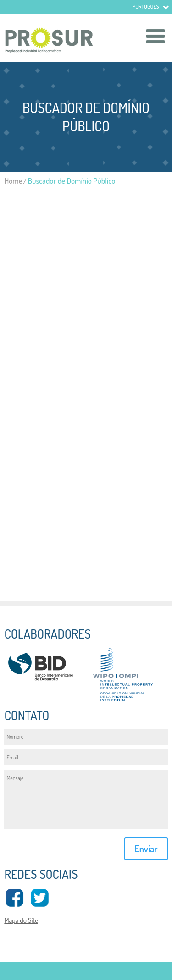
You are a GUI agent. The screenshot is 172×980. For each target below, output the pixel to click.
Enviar (146, 849)
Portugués (146, 7)
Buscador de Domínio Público (72, 181)
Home (13, 181)
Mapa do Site (21, 920)
